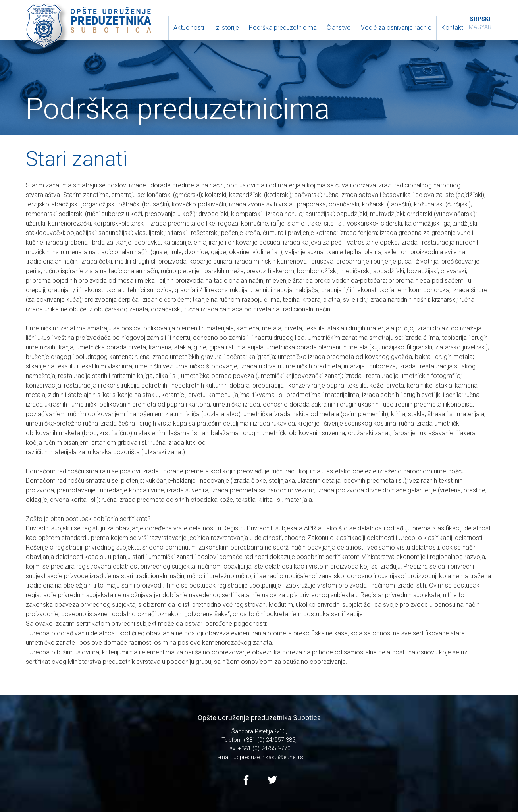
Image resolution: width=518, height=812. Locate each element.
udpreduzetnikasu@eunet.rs (268, 757)
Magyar (480, 27)
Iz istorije (226, 28)
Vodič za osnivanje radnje (396, 28)
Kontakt (452, 28)
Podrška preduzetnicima (283, 28)
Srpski (480, 19)
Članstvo (339, 28)
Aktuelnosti (189, 28)
